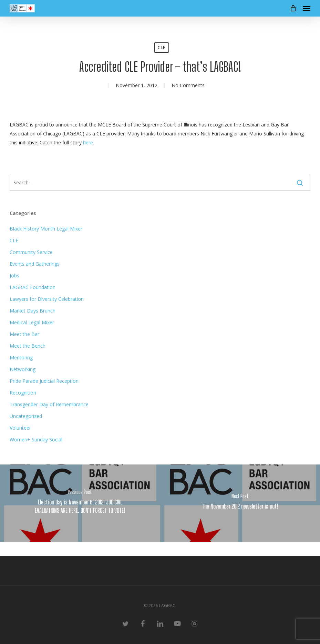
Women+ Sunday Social (36, 439)
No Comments (188, 85)
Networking (23, 369)
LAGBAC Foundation (33, 287)
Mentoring (21, 357)
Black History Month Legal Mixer (46, 229)
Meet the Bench (28, 346)
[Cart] (293, 8)
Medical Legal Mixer (32, 322)
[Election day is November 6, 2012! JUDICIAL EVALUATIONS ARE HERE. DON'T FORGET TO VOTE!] (80, 503)
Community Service (31, 252)
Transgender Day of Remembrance (49, 404)
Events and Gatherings (35, 264)
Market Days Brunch (33, 311)
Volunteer (20, 428)
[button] (307, 8)
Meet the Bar (24, 334)
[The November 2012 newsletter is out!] (240, 503)
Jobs (14, 275)
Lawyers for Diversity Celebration (47, 299)
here (88, 142)
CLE (162, 47)
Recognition (23, 393)
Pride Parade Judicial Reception (44, 381)
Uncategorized (26, 416)
